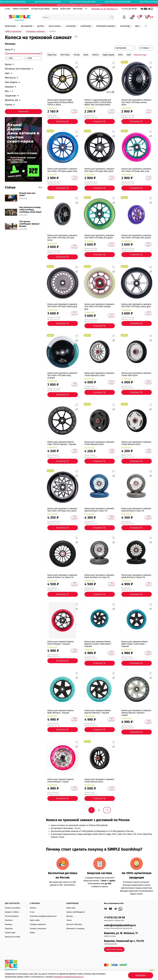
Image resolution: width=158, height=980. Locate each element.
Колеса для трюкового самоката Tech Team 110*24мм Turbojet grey (99, 307)
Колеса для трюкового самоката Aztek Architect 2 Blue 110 (99, 510)
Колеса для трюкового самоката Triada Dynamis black (99, 443)
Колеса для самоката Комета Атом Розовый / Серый (61, 780)
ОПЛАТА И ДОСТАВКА (40, 9)
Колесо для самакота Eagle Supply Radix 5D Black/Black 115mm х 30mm (60, 102)
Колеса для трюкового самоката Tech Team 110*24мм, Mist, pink (136, 170)
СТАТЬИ (55, 9)
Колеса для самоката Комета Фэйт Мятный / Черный (61, 712)
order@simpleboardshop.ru (120, 925)
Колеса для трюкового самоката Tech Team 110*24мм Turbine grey (62, 305)
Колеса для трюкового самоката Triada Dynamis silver (136, 443)
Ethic (120, 55)
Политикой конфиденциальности (68, 977)
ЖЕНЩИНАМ (28, 26)
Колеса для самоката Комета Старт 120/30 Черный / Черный (62, 443)
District (95, 55)
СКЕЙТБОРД (87, 26)
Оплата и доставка (12, 908)
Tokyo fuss (52, 55)
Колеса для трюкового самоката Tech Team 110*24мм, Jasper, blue (62, 170)
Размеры (9, 924)
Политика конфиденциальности (43, 916)
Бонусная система (12, 937)
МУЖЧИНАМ (11, 26)
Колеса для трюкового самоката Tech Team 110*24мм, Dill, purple (136, 236)
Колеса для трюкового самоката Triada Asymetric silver (99, 374)
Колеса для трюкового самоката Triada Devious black (99, 780)
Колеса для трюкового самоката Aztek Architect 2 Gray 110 (136, 510)
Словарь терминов (38, 924)
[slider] (6, 54)
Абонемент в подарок (75, 929)
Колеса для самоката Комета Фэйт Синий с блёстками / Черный (135, 644)
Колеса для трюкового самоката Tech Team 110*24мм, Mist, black (99, 170)
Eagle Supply (108, 55)
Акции (32, 933)
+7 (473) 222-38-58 (129, 9)
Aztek (86, 55)
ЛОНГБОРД (126, 26)
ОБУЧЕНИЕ (78, 9)
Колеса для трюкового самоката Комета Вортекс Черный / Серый (136, 713)
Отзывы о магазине (38, 929)
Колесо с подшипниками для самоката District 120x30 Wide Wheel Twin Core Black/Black (98, 102)
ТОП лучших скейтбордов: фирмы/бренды (29, 224)
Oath (129, 55)
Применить (23, 112)
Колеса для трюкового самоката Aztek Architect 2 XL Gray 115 (99, 576)
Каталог (33, 908)
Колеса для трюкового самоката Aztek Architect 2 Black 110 (136, 576)
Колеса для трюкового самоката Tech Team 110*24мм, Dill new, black (62, 238)
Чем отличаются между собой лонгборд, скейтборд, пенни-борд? (30, 210)
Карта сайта (35, 920)
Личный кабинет (12, 916)
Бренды (70, 916)
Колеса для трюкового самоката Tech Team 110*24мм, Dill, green (99, 236)
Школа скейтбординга (76, 912)
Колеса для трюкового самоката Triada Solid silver (136, 374)
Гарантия (9, 929)
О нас (32, 912)
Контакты (9, 920)
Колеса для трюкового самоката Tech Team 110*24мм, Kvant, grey (136, 305)
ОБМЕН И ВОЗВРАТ (21, 9)
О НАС (8, 9)
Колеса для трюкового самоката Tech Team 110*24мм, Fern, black (62, 510)
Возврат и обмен (12, 912)
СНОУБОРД (72, 26)
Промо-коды (10, 933)
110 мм (77, 55)
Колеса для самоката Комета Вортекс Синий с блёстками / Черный (98, 644)
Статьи (69, 920)
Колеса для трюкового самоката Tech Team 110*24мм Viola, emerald (62, 375)
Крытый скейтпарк (74, 924)
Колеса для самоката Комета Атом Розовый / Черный (61, 643)
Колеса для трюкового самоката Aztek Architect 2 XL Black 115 (62, 576)
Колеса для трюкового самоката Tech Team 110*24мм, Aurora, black (136, 102)
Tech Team (65, 55)
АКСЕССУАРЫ (56, 26)
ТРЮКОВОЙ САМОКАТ (107, 26)
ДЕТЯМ (41, 26)
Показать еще (140, 55)
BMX (138, 26)
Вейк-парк (71, 908)
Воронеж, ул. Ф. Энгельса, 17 (105, 9)
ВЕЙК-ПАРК (65, 9)
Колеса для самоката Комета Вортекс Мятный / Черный (98, 712)
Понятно (141, 975)
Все (40, 187)
